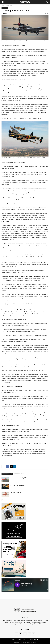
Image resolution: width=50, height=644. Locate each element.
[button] (3, 2)
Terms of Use (26, 640)
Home (3, 6)
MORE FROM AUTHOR (19, 474)
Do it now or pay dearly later (18, 485)
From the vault (9, 6)
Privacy (31, 640)
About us (14, 640)
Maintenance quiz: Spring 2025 (19, 478)
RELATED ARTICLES (7, 474)
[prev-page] (2, 500)
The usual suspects (15, 492)
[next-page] (5, 500)
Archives (19, 640)
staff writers (6, 13)
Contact (36, 640)
